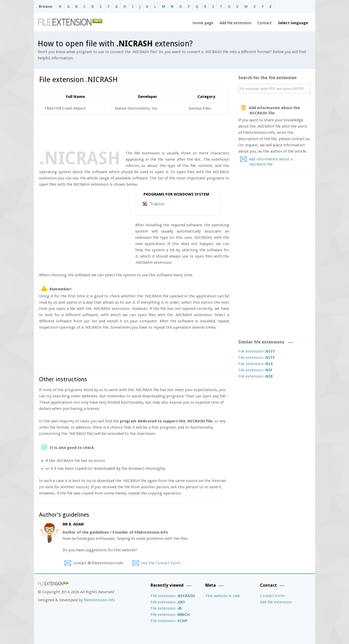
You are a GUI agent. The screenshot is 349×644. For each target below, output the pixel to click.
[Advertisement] (134, 131)
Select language (293, 23)
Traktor (157, 204)
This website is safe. (223, 596)
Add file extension (235, 23)
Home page (203, 23)
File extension (257, 351)
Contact (265, 23)
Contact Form (272, 596)
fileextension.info (99, 600)
